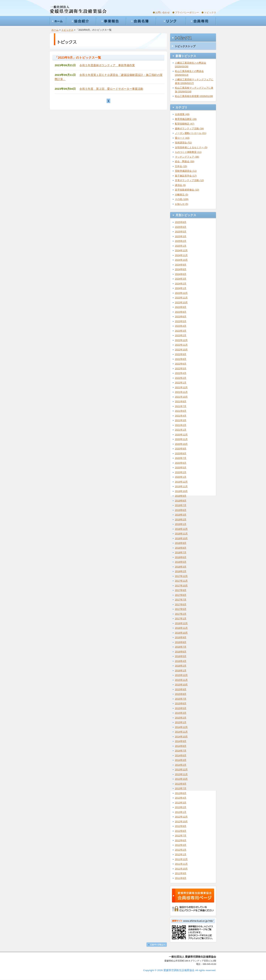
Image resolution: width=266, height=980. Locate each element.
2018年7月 (181, 552)
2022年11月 (181, 345)
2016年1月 (181, 671)
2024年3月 (181, 279)
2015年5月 (181, 708)
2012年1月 (181, 854)
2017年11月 (181, 581)
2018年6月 (181, 557)
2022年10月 (181, 350)
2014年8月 (181, 746)
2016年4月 (181, 661)
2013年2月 (181, 807)
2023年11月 (181, 298)
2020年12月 (181, 435)
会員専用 (201, 21)
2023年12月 (181, 293)
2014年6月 (181, 755)
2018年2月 (181, 571)
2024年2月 (181, 284)
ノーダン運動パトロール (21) (191, 133)
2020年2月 (181, 472)
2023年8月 (181, 312)
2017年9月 (181, 590)
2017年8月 (181, 595)
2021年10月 (181, 397)
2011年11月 (181, 864)
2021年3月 (181, 420)
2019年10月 (181, 491)
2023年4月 (181, 326)
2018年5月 (181, 562)
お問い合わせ (163, 12)
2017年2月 (181, 614)
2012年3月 (181, 845)
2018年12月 (181, 529)
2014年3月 (181, 760)
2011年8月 (181, 878)
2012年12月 (181, 817)
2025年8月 (181, 222)
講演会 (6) (180, 185)
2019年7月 (181, 505)
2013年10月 (181, 779)
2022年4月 (181, 373)
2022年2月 (181, 378)
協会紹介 (81, 21)
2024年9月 (181, 265)
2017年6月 (181, 604)
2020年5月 (181, 468)
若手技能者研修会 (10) (187, 190)
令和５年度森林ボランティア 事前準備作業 (107, 65)
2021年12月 (181, 387)
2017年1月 (181, 619)
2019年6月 (181, 510)
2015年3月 (181, 713)
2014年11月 (181, 732)
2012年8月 (181, 831)
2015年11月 (181, 680)
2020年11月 (181, 439)
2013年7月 (181, 788)
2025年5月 (181, 232)
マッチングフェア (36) (187, 157)
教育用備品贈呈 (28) (186, 119)
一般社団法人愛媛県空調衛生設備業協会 (78, 10)
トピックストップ (185, 46)
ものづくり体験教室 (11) (188, 152)
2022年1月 (181, 383)
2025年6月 (181, 227)
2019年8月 (181, 501)
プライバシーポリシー (187, 12)
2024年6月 (181, 274)
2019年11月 (181, 486)
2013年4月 (181, 798)
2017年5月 (181, 609)
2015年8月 (181, 694)
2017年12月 (181, 576)
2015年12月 (181, 675)
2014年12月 (181, 727)
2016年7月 (181, 647)
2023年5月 (181, 321)
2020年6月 (181, 463)
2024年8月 (181, 269)
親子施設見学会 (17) (186, 176)
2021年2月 (181, 425)
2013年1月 (181, 812)
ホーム (58, 21)
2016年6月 (181, 652)
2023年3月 (181, 331)
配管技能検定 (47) (185, 124)
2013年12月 (181, 770)
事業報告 (111, 21)
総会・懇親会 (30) (185, 161)
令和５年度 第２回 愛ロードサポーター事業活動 (111, 89)
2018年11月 (181, 534)
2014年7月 (181, 751)
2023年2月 (181, 335)
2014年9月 (181, 741)
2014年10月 (181, 737)
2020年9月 (181, 449)
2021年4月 (181, 416)
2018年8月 (181, 548)
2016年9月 (181, 637)
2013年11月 (181, 774)
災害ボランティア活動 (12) (189, 180)
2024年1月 (181, 288)
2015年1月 (181, 722)
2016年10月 (181, 633)
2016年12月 (181, 623)
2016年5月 (181, 656)
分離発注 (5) (182, 195)
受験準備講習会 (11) (186, 171)
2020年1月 (181, 477)
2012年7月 (181, 836)
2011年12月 (181, 859)
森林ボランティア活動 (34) (189, 129)
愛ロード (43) (182, 138)
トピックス (210, 12)
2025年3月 (181, 236)
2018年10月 (181, 538)
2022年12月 (181, 340)
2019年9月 (181, 496)
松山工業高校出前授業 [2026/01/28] (194, 96)
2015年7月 (181, 699)
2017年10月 (181, 586)
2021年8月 (181, 401)
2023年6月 (181, 317)
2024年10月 (181, 260)
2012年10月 (181, 822)
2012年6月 (181, 840)
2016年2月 (181, 666)
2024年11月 (181, 255)
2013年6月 (181, 793)
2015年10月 (181, 685)
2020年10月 (181, 444)
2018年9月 (181, 543)
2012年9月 (181, 826)
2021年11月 (181, 392)
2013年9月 (181, 784)
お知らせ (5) (182, 204)
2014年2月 (181, 765)
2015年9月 (181, 689)
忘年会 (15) (181, 166)
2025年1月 (181, 246)
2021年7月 (181, 406)
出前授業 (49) (182, 114)
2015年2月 (181, 718)
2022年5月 (181, 369)
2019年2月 (181, 520)
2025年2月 (181, 241)
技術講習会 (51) (183, 143)
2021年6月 (181, 411)
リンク (171, 21)
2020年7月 (181, 458)
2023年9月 (181, 307)
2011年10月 (181, 869)
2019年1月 (181, 524)
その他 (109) (182, 199)
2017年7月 (181, 600)
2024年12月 (181, 250)
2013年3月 (181, 803)
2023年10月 (181, 302)
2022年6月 (181, 364)
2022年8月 (181, 359)
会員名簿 (141, 21)
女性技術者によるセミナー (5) (191, 147)
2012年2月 (181, 850)
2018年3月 (181, 567)
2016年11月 (181, 628)
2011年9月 (181, 873)
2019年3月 (181, 515)
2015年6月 (181, 703)
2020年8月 (181, 453)
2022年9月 (181, 354)
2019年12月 (181, 482)
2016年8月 (181, 642)
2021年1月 (181, 430)
